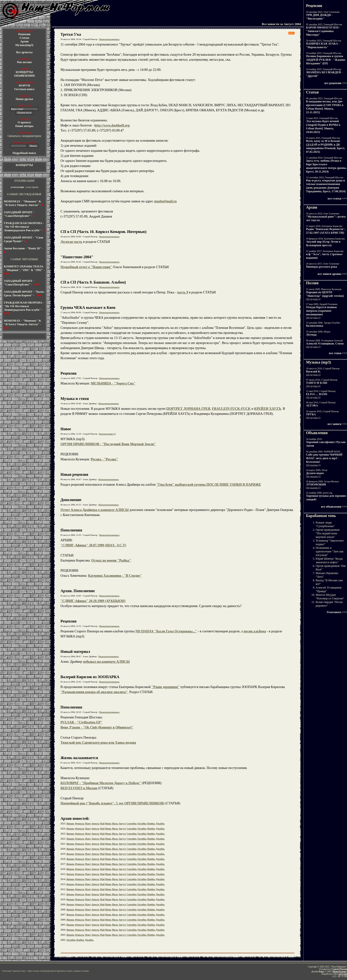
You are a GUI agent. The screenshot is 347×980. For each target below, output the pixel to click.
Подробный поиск (24, 153)
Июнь (108, 824)
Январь (70, 824)
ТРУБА (311, 414)
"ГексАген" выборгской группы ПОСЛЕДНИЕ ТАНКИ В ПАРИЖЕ (209, 485)
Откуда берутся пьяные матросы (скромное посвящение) (321, 311)
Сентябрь (132, 824)
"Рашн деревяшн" (166, 687)
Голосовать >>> (337, 612)
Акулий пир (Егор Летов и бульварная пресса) (323, 243)
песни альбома (255, 631)
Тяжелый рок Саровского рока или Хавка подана (98, 743)
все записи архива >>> (332, 274)
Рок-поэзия (24, 62)
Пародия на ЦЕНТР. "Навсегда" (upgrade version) (325, 294)
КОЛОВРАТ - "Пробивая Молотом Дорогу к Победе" (101, 783)
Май (102, 824)
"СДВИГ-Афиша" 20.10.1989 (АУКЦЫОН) (93, 601)
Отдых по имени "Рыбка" (111, 560)
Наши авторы (24, 126)
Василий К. (314, 371)
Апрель (95, 824)
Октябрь (142, 824)
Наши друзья (24, 99)
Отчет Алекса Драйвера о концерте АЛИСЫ (95, 510)
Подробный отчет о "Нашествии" (86, 267)
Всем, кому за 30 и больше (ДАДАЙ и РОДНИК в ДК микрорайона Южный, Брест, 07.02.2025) (325, 146)
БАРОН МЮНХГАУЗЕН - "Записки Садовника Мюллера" (323, 31)
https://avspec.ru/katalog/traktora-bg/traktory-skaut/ (50, 971)
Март (88, 824)
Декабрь (160, 824)
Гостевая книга (24, 89)
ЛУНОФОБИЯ (316, 484)
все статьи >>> (337, 199)
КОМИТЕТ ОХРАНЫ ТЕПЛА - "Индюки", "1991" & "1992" (24, 268)
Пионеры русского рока (322, 267)
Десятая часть (71, 242)
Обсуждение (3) (313, 299)
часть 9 (183, 292)
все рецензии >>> (336, 83)
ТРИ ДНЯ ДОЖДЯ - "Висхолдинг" (319, 17)
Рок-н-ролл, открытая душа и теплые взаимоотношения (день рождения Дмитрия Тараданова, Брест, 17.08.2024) (326, 186)
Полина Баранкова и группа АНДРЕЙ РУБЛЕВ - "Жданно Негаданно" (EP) (326, 60)
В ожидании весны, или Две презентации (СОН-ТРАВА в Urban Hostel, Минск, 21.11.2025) (325, 107)
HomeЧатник (340, 972)
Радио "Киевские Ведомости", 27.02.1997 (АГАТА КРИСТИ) (326, 231)
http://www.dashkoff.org (112, 125)
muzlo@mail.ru (166, 201)
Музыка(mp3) (24, 45)
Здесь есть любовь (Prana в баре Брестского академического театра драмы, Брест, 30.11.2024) (326, 166)
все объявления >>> (334, 507)
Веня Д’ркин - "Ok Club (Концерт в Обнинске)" (97, 727)
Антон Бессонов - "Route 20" (23, 248)
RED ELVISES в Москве (79, 788)
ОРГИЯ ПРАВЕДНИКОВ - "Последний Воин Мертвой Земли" (108, 444)
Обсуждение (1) (313, 318)
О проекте (24, 122)
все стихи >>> (338, 353)
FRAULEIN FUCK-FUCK (231, 409)
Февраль (80, 824)
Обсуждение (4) (313, 386)
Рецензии (24, 34)
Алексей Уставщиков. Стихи (325, 344)
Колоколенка (315, 326)
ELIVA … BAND (317, 394)
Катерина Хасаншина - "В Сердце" (115, 576)
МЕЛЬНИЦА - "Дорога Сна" (113, 383)
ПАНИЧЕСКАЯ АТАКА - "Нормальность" (323, 45)
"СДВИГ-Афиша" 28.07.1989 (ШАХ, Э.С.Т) (93, 545)
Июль (115, 824)
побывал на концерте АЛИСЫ (106, 662)
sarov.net (343, 974)
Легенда (311, 335)
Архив (24, 41)
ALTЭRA (312, 405)
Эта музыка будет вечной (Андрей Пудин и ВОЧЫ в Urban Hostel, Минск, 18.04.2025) (323, 127)
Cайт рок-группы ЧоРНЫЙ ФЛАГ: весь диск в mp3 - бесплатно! (324, 458)
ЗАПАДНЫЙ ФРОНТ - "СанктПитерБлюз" (19, 214)
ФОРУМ (24, 86)
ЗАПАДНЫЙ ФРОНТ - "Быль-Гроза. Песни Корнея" (24, 294)
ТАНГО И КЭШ (317, 383)
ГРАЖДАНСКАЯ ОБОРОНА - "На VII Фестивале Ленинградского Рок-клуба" (24, 227)
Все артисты (24, 52)
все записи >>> (337, 424)
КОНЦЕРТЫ (24, 72)
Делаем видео (315, 473)
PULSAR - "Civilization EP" (81, 722)
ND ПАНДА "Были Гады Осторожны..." (166, 631)
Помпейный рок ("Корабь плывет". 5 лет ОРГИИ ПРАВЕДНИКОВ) (112, 803)
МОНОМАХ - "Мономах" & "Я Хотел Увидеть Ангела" (22, 203)
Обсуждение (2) (313, 476)
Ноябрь (151, 824)
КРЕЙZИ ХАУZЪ (267, 409)
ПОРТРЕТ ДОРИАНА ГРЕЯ (188, 409)
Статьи (24, 38)
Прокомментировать (110, 39)
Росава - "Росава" (105, 459)
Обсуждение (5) (313, 347)
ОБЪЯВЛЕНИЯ (24, 76)
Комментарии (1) (107, 434)
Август (122, 824)
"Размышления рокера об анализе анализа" (94, 692)
